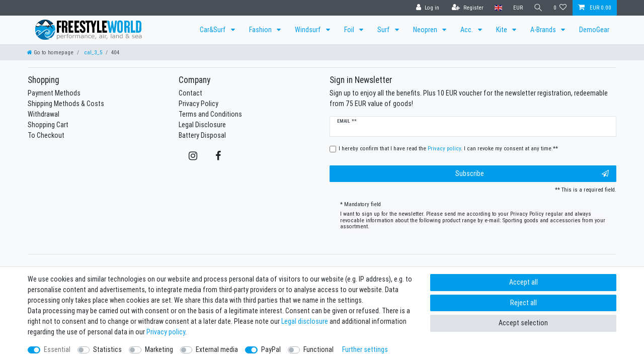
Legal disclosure (305, 321)
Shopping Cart (48, 125)
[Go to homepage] (50, 52)
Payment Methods (54, 93)
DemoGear (594, 30)
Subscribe (532, 174)
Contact (190, 93)
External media (217, 349)
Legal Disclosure (202, 125)
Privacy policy (166, 332)
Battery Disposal (202, 135)
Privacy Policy (198, 104)
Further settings (365, 349)
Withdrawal (44, 114)
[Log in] (427, 8)
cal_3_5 (92, 52)
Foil (350, 30)
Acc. (467, 30)
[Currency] (517, 8)
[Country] (497, 8)
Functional (318, 349)
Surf (384, 30)
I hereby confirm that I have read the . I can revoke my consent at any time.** (448, 148)
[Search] (538, 8)
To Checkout (46, 135)
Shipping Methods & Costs (66, 104)
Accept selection (523, 323)
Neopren (426, 30)
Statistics (107, 349)
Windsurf (309, 30)
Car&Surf (214, 30)
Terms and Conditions (210, 114)
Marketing (159, 349)
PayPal (271, 349)
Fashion (261, 30)
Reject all (524, 303)
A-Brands (544, 30)
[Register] (467, 8)
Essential (57, 349)
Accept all (524, 282)
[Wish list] (560, 8)
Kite (502, 30)
